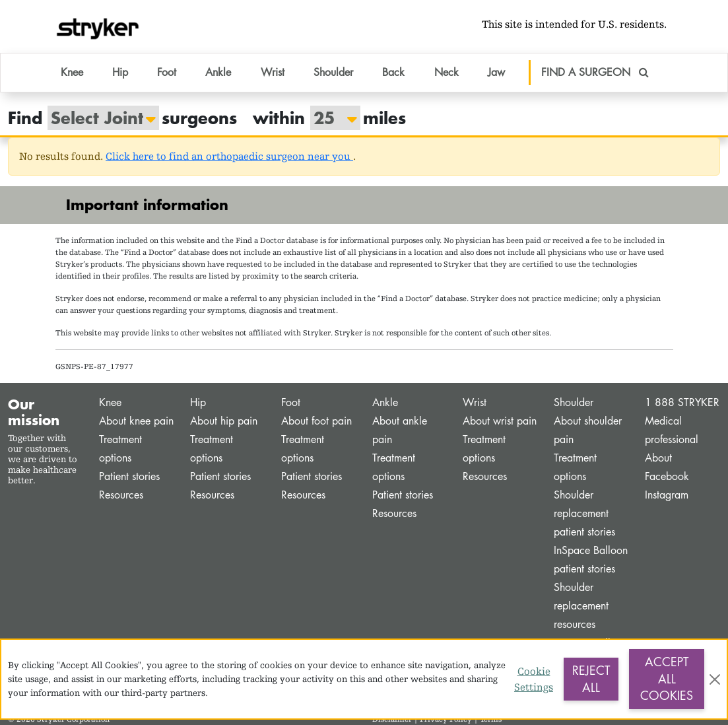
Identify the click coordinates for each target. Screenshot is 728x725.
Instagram (667, 495)
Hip (198, 402)
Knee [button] (72, 72)
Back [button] (393, 72)
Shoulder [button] (333, 72)
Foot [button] (167, 72)
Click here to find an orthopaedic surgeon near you (229, 156)
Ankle (385, 402)
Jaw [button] (496, 72)
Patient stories (129, 476)
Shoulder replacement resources (581, 606)
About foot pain (316, 421)
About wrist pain (500, 421)
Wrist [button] (273, 72)
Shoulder (574, 402)
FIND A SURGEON (595, 72)
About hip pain (224, 421)
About (658, 458)
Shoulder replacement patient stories (584, 513)
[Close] (715, 679)
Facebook (667, 476)
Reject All (591, 679)
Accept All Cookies (667, 678)
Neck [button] (447, 72)
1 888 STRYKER (682, 402)
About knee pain (136, 421)
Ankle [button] (218, 72)
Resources (121, 495)
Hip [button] (120, 72)
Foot (291, 402)
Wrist (475, 402)
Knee (110, 402)
